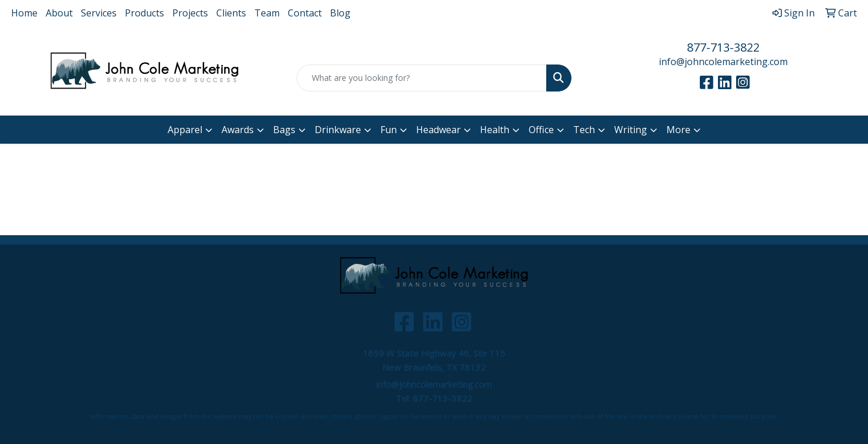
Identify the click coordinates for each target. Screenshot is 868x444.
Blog (340, 13)
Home (24, 13)
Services (99, 13)
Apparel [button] (185, 130)
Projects (190, 13)
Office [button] (541, 130)
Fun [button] (389, 130)
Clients (231, 13)
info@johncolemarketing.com (723, 62)
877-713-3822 (723, 47)
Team (267, 13)
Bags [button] (284, 130)
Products (144, 13)
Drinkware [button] (338, 130)
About (59, 13)
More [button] (678, 130)
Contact (305, 13)
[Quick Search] (422, 78)
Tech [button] (584, 130)
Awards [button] (238, 130)
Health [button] (495, 130)
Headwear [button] (438, 130)
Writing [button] (631, 130)
